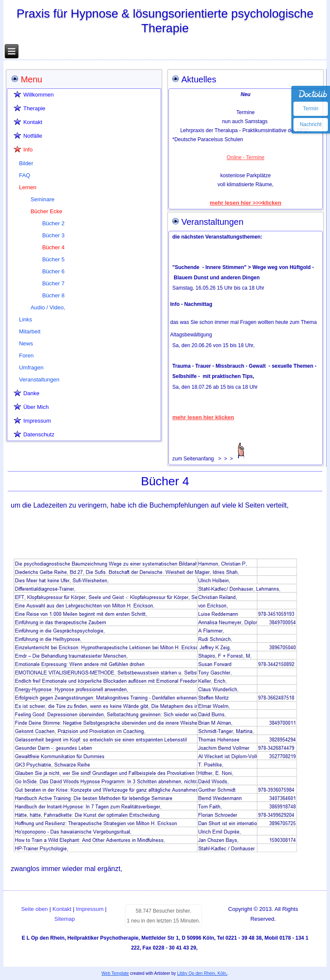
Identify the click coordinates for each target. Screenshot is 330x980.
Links (25, 319)
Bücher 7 (53, 283)
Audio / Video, (48, 307)
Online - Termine (245, 157)
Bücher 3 (53, 235)
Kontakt (33, 122)
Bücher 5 (53, 259)
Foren (26, 355)
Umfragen (31, 367)
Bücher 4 (53, 247)
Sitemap (65, 919)
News (26, 343)
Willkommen (38, 95)
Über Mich (36, 407)
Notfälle (33, 136)
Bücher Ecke (46, 211)
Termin (311, 109)
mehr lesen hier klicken (203, 417)
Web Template (115, 973)
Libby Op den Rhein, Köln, (202, 973)
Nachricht (311, 124)
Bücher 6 (53, 271)
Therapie (34, 108)
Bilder (26, 163)
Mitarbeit (30, 331)
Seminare (43, 199)
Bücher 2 (53, 223)
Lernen (27, 187)
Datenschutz (39, 434)
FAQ (24, 175)
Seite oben (34, 909)
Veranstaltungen (39, 380)
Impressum (37, 421)
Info (28, 150)
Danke (31, 393)
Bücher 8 (53, 295)
